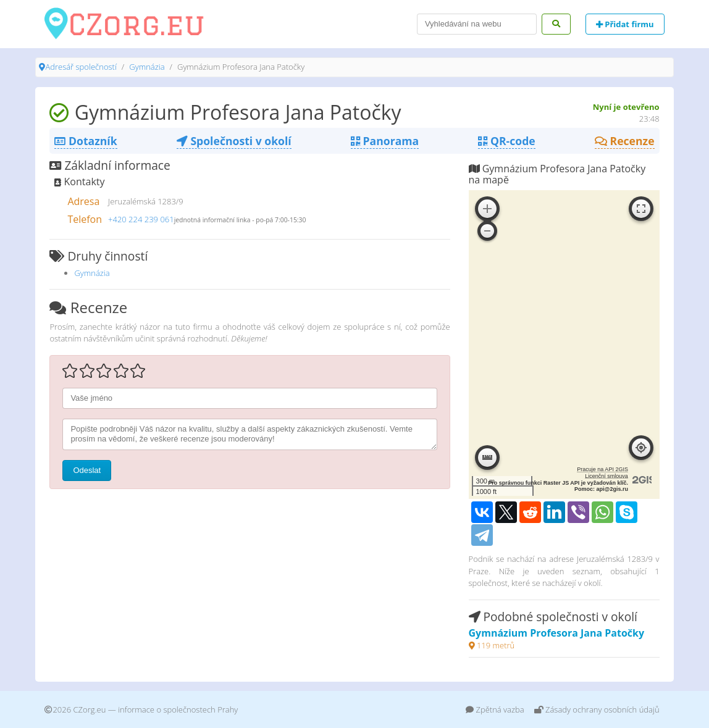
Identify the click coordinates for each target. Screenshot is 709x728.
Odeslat (87, 470)
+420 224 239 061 (141, 219)
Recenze (625, 141)
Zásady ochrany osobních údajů (597, 709)
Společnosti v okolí (234, 141)
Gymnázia (147, 67)
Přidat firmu (625, 24)
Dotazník (86, 141)
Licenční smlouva (606, 476)
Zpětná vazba (495, 709)
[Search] (477, 24)
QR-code (506, 141)
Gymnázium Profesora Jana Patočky (557, 633)
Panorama (385, 141)
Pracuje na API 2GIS (602, 469)
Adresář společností (81, 67)
